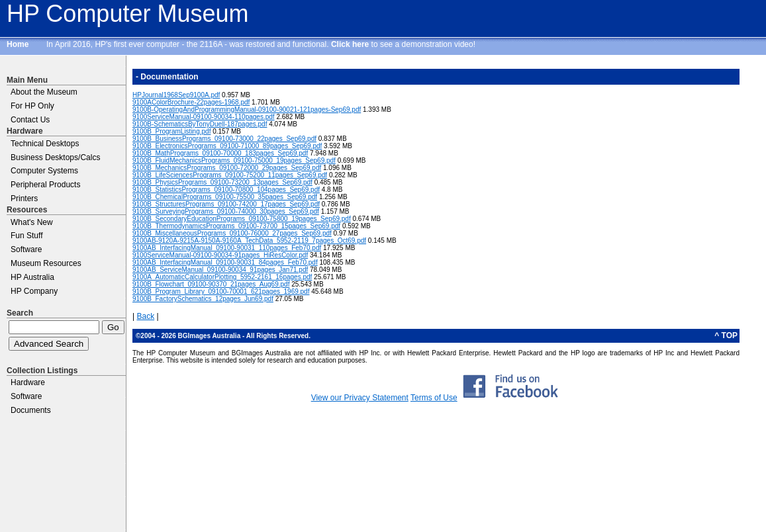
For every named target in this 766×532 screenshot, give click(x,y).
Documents (31, 410)
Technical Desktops (45, 144)
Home (18, 44)
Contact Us (30, 120)
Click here (350, 44)
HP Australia (32, 277)
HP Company (34, 291)
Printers (24, 199)
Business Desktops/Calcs (55, 157)
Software (26, 249)
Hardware (28, 382)
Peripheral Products (45, 185)
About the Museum (44, 92)
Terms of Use (434, 398)
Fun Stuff (26, 236)
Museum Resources (46, 263)
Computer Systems (44, 171)
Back (145, 316)
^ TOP (726, 335)
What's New (32, 222)
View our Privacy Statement (360, 398)
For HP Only (32, 106)
